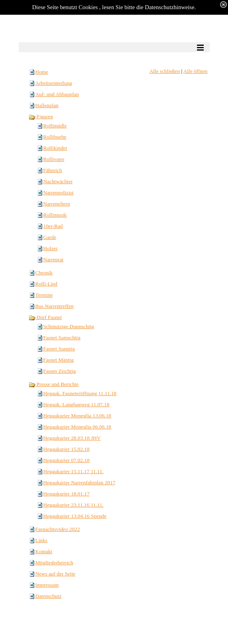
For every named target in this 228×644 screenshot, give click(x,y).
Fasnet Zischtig (60, 371)
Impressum (47, 585)
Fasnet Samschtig (62, 338)
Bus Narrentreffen (55, 306)
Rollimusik (55, 215)
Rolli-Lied (47, 284)
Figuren (41, 116)
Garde (50, 237)
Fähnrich (53, 170)
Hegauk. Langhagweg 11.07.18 (76, 404)
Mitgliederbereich (54, 563)
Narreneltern (57, 204)
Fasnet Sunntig (59, 349)
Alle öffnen (196, 71)
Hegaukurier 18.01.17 (67, 494)
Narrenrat (54, 259)
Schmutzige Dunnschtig (69, 326)
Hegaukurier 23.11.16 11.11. (74, 505)
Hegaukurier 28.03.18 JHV (72, 438)
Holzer (51, 248)
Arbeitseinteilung (54, 83)
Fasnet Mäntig (59, 360)
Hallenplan (47, 105)
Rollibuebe (55, 137)
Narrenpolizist (58, 193)
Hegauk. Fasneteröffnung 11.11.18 (80, 393)
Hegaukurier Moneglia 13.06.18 (77, 416)
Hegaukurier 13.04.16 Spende (75, 516)
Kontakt (44, 551)
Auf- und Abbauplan (57, 94)
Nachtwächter (58, 181)
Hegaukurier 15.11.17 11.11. (74, 471)
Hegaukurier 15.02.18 (67, 449)
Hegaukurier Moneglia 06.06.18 (77, 427)
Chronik (44, 273)
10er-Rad (53, 226)
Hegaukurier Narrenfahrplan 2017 (79, 483)
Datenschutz (49, 596)
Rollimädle (55, 126)
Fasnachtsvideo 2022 (58, 529)
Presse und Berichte (54, 384)
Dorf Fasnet (45, 317)
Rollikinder (56, 148)
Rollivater (54, 159)
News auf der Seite (56, 574)
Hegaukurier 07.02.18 (67, 460)
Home (42, 72)
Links (41, 540)
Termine (44, 295)
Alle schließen (165, 71)
